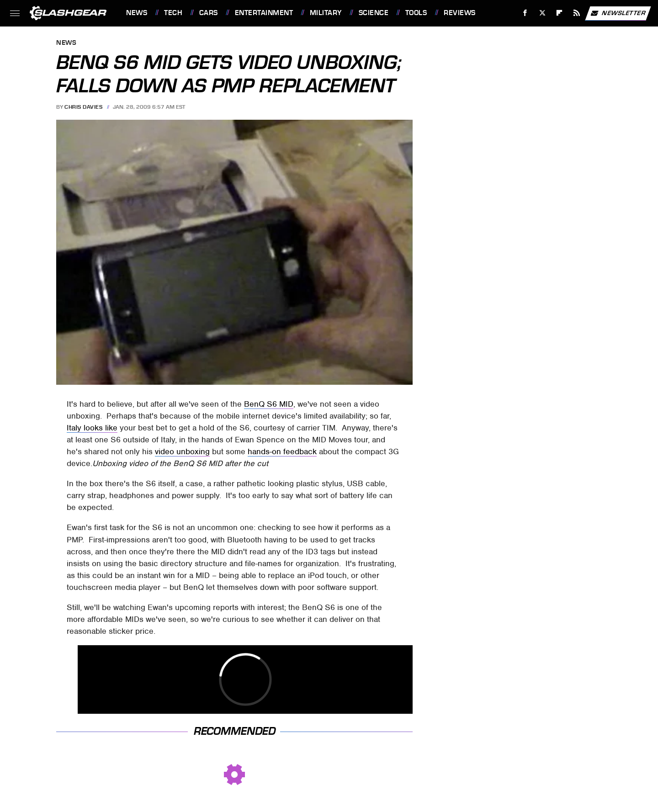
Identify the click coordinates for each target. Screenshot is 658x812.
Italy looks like (92, 428)
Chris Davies (83, 107)
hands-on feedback (282, 451)
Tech (173, 13)
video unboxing (182, 451)
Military (326, 13)
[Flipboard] (560, 13)
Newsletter (618, 13)
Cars (209, 13)
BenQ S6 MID (269, 404)
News (137, 13)
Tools (416, 13)
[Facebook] (525, 13)
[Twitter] (542, 13)
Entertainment (264, 13)
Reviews (460, 13)
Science (374, 13)
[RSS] (577, 13)
